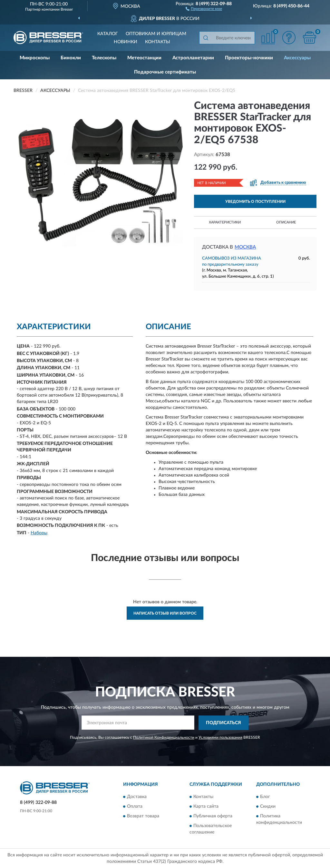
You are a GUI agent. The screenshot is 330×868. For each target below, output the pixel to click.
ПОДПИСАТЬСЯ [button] (223, 723)
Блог (265, 797)
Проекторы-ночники (249, 58)
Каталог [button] (108, 34)
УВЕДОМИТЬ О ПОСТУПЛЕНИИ (255, 202)
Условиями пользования (220, 737)
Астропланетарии (193, 58)
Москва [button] (245, 247)
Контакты (158, 42)
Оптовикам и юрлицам (156, 34)
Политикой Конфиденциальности (164, 737)
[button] (204, 8)
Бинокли (71, 58)
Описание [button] (286, 222)
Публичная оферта (213, 816)
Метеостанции (144, 58)
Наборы (39, 533)
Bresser (67, 9)
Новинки (126, 42)
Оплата (135, 807)
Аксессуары (297, 58)
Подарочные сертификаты (165, 72)
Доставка (137, 797)
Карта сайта (206, 807)
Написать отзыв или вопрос (165, 613)
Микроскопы (35, 58)
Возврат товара (143, 816)
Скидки (268, 807)
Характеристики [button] (225, 222)
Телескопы (104, 58)
